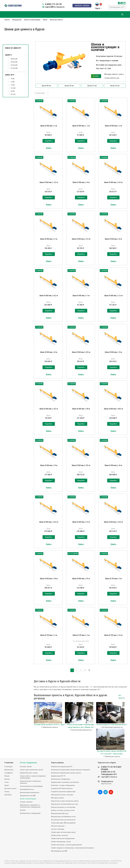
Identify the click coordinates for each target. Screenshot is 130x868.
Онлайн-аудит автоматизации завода (63, 832)
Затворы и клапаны (26, 802)
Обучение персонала (58, 826)
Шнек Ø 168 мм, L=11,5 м (81, 465)
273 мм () (14, 65)
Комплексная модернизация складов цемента (66, 773)
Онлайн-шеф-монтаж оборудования (63, 838)
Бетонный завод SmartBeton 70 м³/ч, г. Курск (49, 725)
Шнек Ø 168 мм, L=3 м (113, 126)
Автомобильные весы (27, 789)
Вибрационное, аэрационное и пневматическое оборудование (30, 806)
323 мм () (14, 68)
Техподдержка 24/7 (117, 7)
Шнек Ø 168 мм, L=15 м (81, 579)
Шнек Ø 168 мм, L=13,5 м (113, 522)
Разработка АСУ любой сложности (62, 788)
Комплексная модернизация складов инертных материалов (71, 770)
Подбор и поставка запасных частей (63, 810)
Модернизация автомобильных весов (63, 817)
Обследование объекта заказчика (62, 795)
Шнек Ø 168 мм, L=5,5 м (81, 239)
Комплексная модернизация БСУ (62, 767)
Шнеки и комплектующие (28, 799)
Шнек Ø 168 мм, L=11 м (49, 465)
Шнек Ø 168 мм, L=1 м (49, 126)
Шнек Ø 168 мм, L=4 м (81, 182)
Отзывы (7, 792)
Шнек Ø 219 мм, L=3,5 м (113, 635)
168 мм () (14, 59)
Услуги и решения (57, 763)
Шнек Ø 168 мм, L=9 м (113, 352)
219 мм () (14, 62)
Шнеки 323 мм (115, 86)
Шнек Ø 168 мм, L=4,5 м (113, 182)
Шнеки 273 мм (92, 86)
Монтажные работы (58, 798)
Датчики (23, 810)
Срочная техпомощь (58, 829)
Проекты (7, 779)
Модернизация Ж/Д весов (60, 813)
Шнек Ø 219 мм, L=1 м (113, 579)
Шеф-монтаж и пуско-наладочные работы (65, 801)
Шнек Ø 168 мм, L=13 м (81, 522)
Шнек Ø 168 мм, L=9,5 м (49, 409)
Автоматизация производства (30, 792)
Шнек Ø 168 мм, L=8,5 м (81, 352)
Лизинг (7, 785)
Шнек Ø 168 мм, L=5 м (49, 239)
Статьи (7, 782)
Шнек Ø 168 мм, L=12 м (113, 465)
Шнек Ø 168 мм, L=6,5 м (49, 296)
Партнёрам (8, 795)
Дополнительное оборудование (30, 813)
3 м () (13, 85)
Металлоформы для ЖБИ (59, 851)
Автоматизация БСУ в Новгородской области (112, 725)
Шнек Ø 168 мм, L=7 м (81, 296)
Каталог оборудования (28, 763)
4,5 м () (13, 94)
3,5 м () (13, 88)
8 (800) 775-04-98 (53, 4)
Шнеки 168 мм (46, 86)
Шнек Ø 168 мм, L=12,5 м (49, 522)
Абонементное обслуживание (61, 779)
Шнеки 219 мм (69, 86)
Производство (9, 770)
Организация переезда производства (63, 820)
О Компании (8, 767)
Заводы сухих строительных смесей (31, 770)
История (7, 776)
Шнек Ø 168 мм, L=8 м (49, 352)
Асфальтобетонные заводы (29, 773)
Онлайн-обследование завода (61, 842)
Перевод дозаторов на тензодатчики (63, 807)
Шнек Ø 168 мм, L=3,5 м (49, 182)
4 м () (13, 91)
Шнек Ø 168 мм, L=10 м (81, 409)
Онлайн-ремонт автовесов (60, 835)
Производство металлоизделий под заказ (65, 804)
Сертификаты (9, 773)
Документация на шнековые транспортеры (65, 782)
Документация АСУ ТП (58, 776)
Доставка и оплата (10, 788)
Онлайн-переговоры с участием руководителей (66, 845)
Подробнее (49, 141)
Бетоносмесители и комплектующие (31, 786)
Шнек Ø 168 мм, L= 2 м (81, 126)
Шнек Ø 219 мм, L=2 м (49, 635)
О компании (9, 763)
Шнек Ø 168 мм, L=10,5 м (113, 409)
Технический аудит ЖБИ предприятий (63, 823)
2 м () (13, 82)
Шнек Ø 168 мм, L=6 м (113, 239)
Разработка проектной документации (63, 792)
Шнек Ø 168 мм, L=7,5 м (113, 296)
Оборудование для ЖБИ (28, 796)
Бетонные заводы (26, 767)
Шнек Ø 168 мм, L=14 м (49, 579)
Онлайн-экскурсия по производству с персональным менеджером (72, 848)
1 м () (12, 79)
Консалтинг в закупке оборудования (63, 785)
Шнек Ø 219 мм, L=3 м (81, 635)
